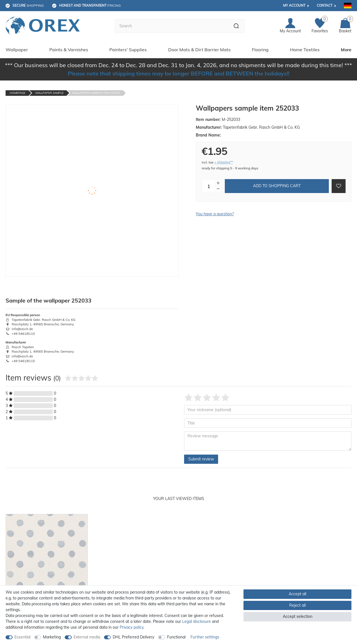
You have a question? (215, 214)
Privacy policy (132, 627)
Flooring (260, 50)
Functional (176, 637)
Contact (325, 5)
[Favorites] (320, 26)
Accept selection (298, 616)
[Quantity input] (209, 186)
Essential (22, 637)
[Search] (236, 26)
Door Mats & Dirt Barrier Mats (199, 50)
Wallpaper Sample (49, 93)
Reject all (297, 605)
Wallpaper (17, 50)
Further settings (205, 637)
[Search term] (172, 26)
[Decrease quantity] (218, 189)
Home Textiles (305, 50)
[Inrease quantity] (218, 183)
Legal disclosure (196, 621)
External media (87, 637)
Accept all (297, 594)
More (346, 50)
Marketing (52, 637)
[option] (47, 573)
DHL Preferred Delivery (133, 637)
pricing (90, 5)
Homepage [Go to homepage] (18, 93)
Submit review (201, 459)
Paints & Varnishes (69, 50)
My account (294, 5)
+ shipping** (224, 162)
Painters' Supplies (128, 50)
